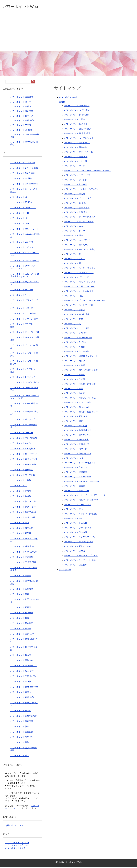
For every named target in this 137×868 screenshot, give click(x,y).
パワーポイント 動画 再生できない (80, 431)
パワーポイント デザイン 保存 (78, 528)
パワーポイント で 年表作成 (77, 106)
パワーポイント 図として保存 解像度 (81, 371)
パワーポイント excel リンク (77, 241)
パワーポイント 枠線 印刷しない (79, 273)
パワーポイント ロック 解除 (77, 329)
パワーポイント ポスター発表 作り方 (81, 412)
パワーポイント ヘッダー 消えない (80, 269)
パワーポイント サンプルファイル (79, 538)
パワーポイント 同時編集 (75, 148)
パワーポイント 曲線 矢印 (76, 125)
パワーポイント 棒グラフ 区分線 (79, 222)
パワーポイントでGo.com (17, 846)
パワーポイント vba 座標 (75, 426)
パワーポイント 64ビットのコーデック (82, 482)
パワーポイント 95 (73, 255)
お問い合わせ (65, 570)
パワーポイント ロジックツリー (78, 176)
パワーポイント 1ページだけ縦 (78, 338)
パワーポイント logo (73, 227)
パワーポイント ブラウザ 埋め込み (80, 218)
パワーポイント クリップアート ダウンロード (85, 496)
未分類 (62, 103)
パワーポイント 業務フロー (76, 491)
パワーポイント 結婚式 (74, 487)
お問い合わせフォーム (15, 826)
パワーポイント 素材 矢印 (76, 417)
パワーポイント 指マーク (75, 450)
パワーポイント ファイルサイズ (78, 153)
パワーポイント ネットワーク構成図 (81, 514)
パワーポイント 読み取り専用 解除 (80, 385)
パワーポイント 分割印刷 (75, 334)
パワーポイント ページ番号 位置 (79, 139)
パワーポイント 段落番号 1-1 (77, 143)
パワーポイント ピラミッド (76, 278)
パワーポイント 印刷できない (77, 454)
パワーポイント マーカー (75, 166)
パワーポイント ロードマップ (77, 505)
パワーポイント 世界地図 (75, 524)
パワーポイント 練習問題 (75, 473)
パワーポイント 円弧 (73, 296)
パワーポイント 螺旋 (73, 422)
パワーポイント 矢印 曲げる (77, 445)
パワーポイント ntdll (73, 519)
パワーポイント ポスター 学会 (78, 199)
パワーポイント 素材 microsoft (78, 547)
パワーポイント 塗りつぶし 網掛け (80, 250)
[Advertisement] (68, 33)
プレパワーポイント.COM (17, 843)
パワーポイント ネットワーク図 (78, 306)
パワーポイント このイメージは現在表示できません (88, 171)
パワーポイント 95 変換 (75, 204)
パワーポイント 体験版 (74, 366)
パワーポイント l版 (73, 264)
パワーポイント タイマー (75, 232)
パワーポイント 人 (72, 324)
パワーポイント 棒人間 (74, 194)
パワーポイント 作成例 (74, 380)
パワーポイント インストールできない (82, 190)
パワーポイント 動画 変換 (76, 157)
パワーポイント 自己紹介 (75, 565)
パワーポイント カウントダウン (78, 542)
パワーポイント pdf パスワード (78, 245)
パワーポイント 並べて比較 (76, 116)
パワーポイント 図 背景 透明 (77, 134)
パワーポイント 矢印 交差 (76, 213)
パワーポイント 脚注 (73, 236)
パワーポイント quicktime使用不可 (80, 463)
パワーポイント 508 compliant (78, 477)
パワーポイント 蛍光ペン (75, 468)
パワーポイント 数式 (73, 320)
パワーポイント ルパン (74, 459)
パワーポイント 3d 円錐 (75, 343)
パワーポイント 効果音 (74, 394)
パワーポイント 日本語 (74, 552)
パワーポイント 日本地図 (75, 533)
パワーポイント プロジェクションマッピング (85, 301)
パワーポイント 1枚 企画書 (76, 440)
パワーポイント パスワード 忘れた (80, 282)
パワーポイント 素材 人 (75, 361)
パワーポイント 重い (73, 510)
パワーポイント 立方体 (74, 259)
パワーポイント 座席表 (74, 348)
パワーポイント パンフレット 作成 (80, 398)
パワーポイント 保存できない (77, 436)
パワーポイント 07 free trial (76, 408)
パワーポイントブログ (15, 849)
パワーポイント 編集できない (77, 129)
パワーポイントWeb (24, 7)
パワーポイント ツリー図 (75, 162)
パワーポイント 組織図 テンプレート (81, 357)
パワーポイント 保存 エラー (77, 208)
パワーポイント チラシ (74, 310)
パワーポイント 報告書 (74, 375)
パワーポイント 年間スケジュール (79, 287)
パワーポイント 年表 (73, 389)
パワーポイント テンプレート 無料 (80, 561)
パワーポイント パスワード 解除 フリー (82, 501)
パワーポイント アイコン (75, 180)
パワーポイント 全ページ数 (76, 352)
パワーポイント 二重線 (74, 120)
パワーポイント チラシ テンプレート (81, 556)
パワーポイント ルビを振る (76, 111)
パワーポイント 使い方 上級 (77, 315)
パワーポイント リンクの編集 (77, 403)
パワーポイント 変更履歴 (75, 185)
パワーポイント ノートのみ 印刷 (79, 292)
